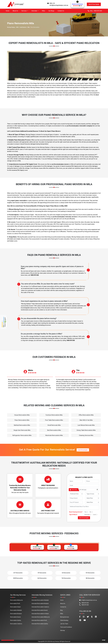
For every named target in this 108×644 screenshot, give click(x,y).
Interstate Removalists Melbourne (41, 618)
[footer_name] (76, 481)
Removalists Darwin (15, 618)
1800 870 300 (84, 606)
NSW (17, 27)
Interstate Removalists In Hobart (40, 615)
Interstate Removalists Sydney (40, 625)
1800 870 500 (35, 275)
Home (8, 11)
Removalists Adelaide (16, 611)
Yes (85, 512)
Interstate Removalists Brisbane (40, 605)
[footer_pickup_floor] (92, 498)
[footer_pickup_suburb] (76, 498)
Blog (61, 611)
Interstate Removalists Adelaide (40, 601)
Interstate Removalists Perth (39, 621)
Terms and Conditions (66, 628)
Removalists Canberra (16, 625)
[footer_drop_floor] (92, 502)
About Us (15, 11)
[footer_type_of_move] (92, 494)
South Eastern (23, 27)
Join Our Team (64, 625)
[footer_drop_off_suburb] (76, 502)
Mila (28, 27)
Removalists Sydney (16, 621)
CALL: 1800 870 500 (95, 11)
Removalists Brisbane (16, 615)
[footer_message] (84, 507)
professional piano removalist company (79, 126)
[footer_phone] (92, 481)
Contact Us (61, 11)
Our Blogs (51, 11)
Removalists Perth (15, 605)
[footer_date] (89, 490)
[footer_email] (84, 485)
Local (94, 515)
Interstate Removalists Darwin (40, 611)
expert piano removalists (19, 201)
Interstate (87, 515)
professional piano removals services (65, 217)
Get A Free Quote (94, 4)
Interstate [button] (34, 11)
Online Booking (64, 621)
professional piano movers (61, 164)
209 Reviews (4, 320)
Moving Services (65, 618)
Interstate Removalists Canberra (40, 608)
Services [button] (24, 11)
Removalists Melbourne (16, 601)
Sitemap (63, 631)
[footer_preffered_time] (76, 494)
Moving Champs (11, 27)
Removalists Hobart (15, 608)
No (90, 512)
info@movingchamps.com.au (59, 5)
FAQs (43, 11)
